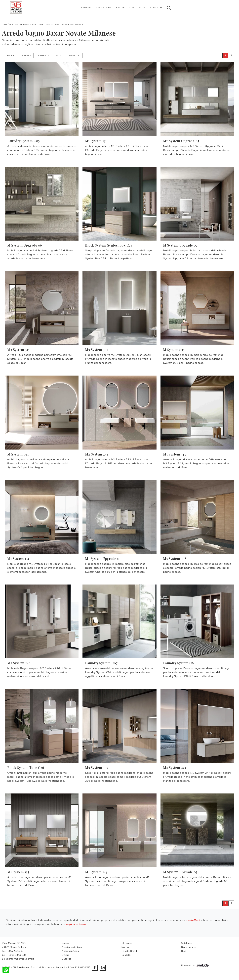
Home (5, 24)
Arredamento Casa (19, 24)
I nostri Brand (129, 951)
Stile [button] (58, 56)
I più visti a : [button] (74, 56)
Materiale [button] (43, 56)
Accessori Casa (70, 951)
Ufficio (65, 955)
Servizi (125, 947)
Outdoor (66, 959)
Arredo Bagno (37, 24)
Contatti (156, 8)
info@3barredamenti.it (22, 959)
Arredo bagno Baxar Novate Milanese (65, 24)
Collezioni (104, 8)
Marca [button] (11, 56)
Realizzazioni (125, 8)
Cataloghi (186, 943)
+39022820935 (15, 951)
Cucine (65, 943)
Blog (142, 8)
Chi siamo (127, 943)
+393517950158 (17, 955)
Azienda (86, 8)
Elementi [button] (26, 56)
